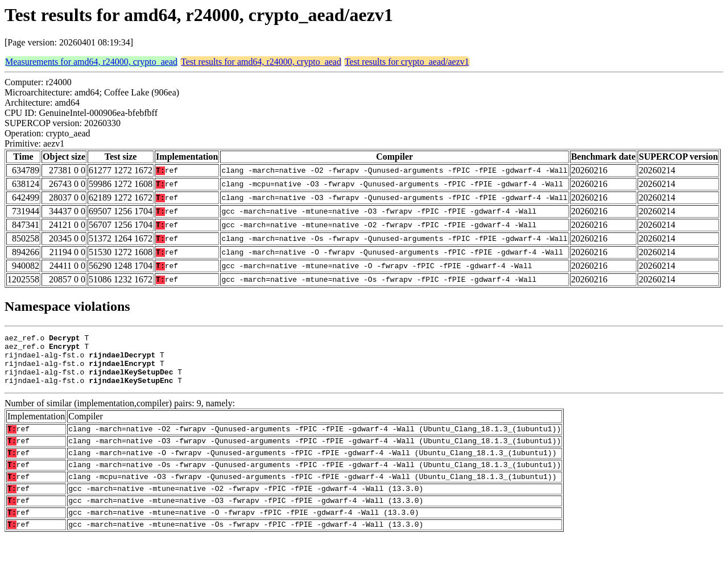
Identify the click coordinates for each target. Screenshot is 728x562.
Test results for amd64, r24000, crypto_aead (261, 62)
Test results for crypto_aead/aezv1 (407, 62)
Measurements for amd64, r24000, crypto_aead (91, 62)
